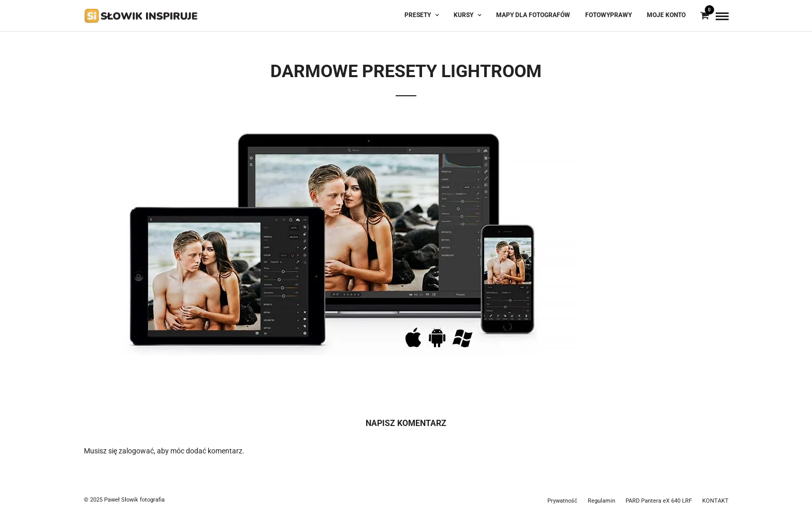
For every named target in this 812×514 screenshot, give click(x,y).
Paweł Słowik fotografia (134, 500)
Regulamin (601, 501)
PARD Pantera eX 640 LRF (659, 501)
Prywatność (562, 501)
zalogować (136, 451)
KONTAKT (715, 501)
